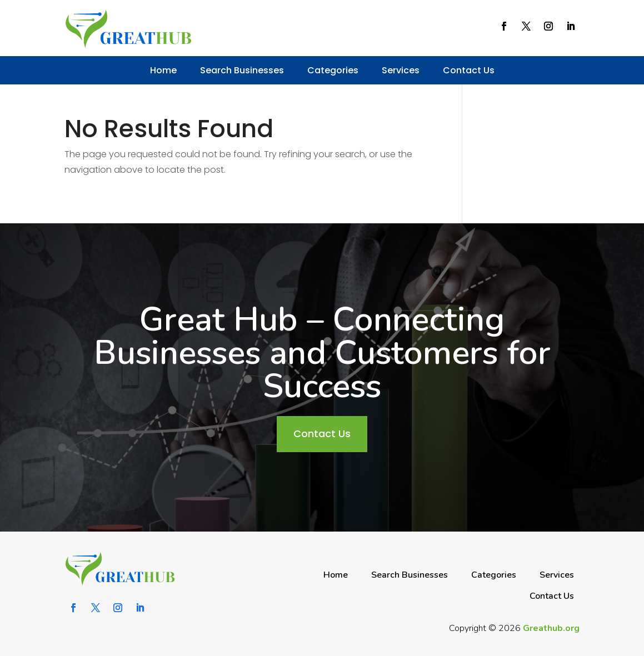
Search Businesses (242, 70)
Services (401, 70)
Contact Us (469, 70)
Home (163, 70)
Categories (333, 70)
